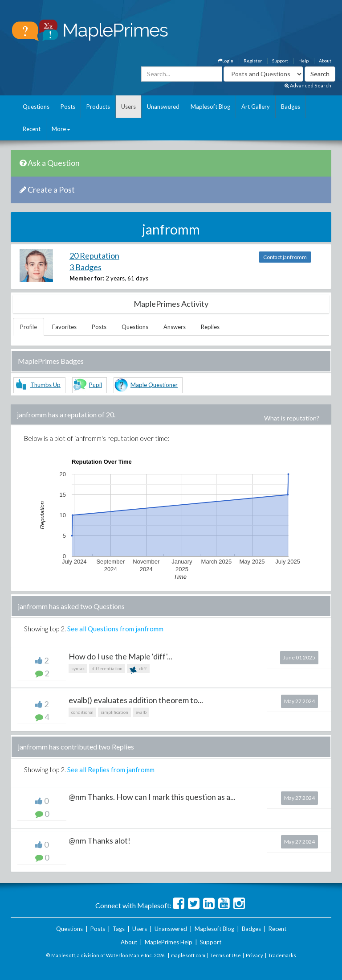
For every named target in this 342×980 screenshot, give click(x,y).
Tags (119, 929)
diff (138, 669)
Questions (36, 107)
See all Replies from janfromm (111, 770)
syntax (78, 668)
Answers (175, 327)
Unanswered (163, 107)
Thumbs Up (45, 385)
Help (303, 61)
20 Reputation (94, 255)
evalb (141, 712)
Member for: (87, 278)
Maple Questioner (154, 385)
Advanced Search (308, 85)
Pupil (96, 385)
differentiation (107, 668)
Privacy (254, 955)
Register (253, 61)
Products (98, 107)
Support (280, 61)
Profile (28, 327)
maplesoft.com (188, 955)
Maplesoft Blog (210, 107)
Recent (32, 129)
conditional (82, 712)
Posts (68, 107)
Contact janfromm (285, 257)
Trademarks (282, 955)
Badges (291, 107)
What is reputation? (292, 418)
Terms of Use (226, 955)
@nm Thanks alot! (100, 840)
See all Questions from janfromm (115, 629)
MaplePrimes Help (169, 942)
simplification (114, 712)
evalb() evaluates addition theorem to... (136, 700)
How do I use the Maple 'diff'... (120, 656)
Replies (210, 327)
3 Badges (85, 267)
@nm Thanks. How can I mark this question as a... (152, 797)
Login (226, 61)
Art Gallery (256, 107)
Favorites (64, 327)
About (325, 61)
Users (128, 107)
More (61, 129)
